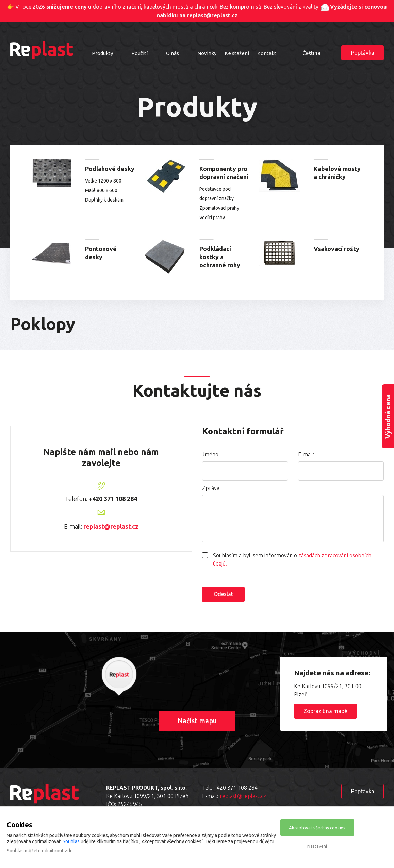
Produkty (102, 53)
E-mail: (306, 454)
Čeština (311, 53)
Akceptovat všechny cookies (317, 828)
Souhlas (71, 841)
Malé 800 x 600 (101, 190)
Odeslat (223, 594)
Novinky (207, 53)
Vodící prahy (212, 218)
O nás (173, 53)
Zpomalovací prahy (219, 208)
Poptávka (363, 53)
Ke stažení (237, 53)
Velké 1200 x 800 (103, 181)
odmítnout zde (57, 851)
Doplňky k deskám (104, 200)
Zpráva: (211, 488)
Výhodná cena (388, 416)
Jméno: (211, 454)
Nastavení (317, 846)
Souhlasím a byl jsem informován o (292, 559)
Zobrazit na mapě (325, 711)
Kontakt (267, 53)
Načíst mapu (197, 721)
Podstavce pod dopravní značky (217, 194)
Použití (139, 53)
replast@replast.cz (111, 526)
